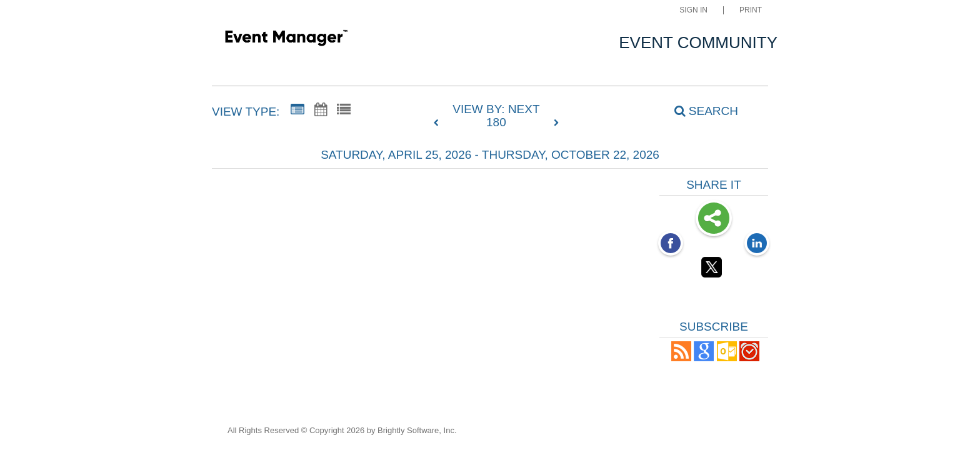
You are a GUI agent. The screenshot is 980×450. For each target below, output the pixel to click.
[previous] (439, 123)
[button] (681, 358)
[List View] (344, 110)
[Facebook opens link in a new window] (671, 244)
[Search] (699, 111)
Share (714, 219)
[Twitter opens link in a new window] (714, 269)
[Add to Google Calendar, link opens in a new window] (704, 358)
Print (751, 10)
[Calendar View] (321, 110)
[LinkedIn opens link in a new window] (757, 244)
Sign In (693, 10)
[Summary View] (297, 110)
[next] (556, 123)
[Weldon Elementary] (286, 40)
